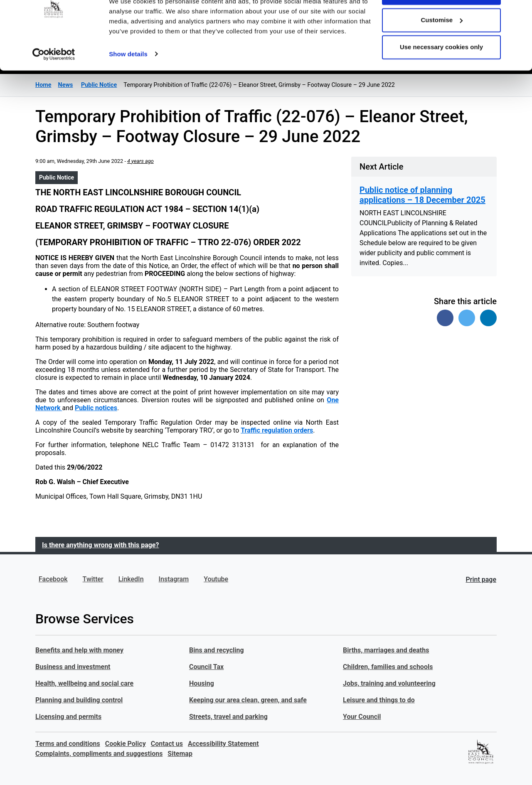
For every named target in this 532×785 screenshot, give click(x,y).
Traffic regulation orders (277, 430)
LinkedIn (131, 579)
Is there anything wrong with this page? (100, 545)
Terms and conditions (68, 744)
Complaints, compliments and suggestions (99, 754)
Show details (128, 83)
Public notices (96, 408)
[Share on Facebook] (445, 318)
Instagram (174, 579)
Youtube (216, 579)
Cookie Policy (126, 744)
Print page (481, 580)
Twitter (93, 579)
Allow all (442, 22)
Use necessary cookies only (441, 76)
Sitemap (180, 754)
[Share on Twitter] (467, 318)
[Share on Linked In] (488, 318)
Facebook (53, 579)
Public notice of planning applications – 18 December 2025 (422, 195)
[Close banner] (519, 13)
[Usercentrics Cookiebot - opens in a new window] (54, 83)
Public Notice (57, 177)
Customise (442, 49)
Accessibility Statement (223, 744)
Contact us (167, 744)
